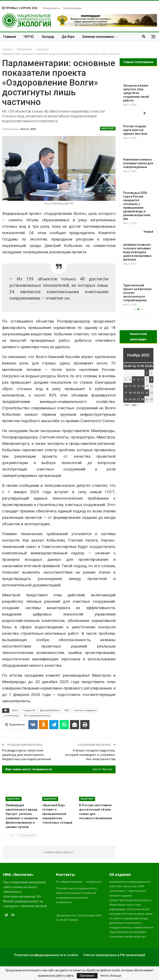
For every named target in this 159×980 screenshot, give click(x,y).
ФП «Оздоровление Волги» (37, 716)
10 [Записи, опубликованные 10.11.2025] (126, 386)
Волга (15, 710)
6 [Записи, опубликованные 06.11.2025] (138, 379)
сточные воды (12, 716)
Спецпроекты (51, 8)
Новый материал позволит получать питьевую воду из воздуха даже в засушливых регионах (138, 246)
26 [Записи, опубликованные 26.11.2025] (134, 399)
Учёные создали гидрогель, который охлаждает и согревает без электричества (90, 755)
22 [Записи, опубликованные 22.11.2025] (147, 393)
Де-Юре (68, 37)
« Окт (126, 405)
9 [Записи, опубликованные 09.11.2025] (151, 379)
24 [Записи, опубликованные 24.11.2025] (126, 399)
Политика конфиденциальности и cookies (46, 955)
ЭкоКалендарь (72, 8)
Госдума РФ (29, 710)
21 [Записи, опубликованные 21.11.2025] (142, 393)
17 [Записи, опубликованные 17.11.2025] (126, 393)
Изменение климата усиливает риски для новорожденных (138, 163)
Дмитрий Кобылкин (50, 710)
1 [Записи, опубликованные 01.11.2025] (147, 373)
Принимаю (87, 976)
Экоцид (48, 37)
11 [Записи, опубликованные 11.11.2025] (130, 386)
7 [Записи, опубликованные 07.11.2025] (142, 379)
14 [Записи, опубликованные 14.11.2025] (142, 386)
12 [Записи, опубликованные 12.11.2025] (134, 386)
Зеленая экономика (98, 37)
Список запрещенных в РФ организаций (114, 955)
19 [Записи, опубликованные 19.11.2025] (134, 393)
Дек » (135, 405)
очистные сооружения (85, 710)
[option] (138, 189)
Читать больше (111, 976)
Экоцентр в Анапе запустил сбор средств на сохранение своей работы (136, 93)
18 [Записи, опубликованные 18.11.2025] (130, 393)
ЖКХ (67, 710)
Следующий (28, 836)
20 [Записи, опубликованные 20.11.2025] (138, 393)
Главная (10, 37)
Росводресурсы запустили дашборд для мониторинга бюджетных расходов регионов (26, 755)
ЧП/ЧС (29, 37)
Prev (11, 836)
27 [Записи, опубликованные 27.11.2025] (138, 399)
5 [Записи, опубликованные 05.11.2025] (134, 379)
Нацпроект (108, 128)
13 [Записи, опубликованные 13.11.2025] (138, 386)
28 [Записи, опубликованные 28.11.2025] (142, 399)
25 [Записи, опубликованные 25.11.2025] (130, 399)
